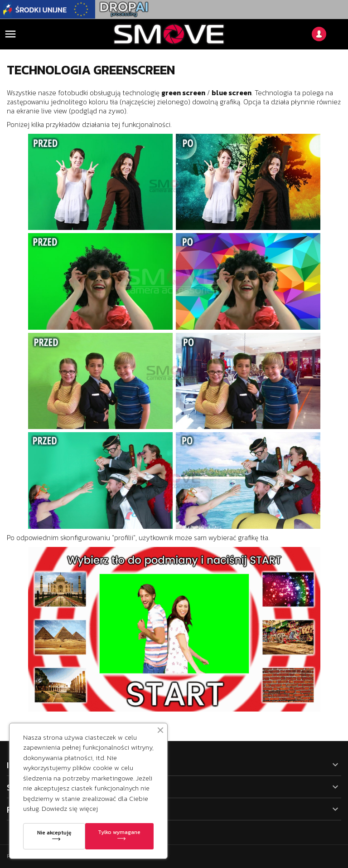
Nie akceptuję (54, 833)
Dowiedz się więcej (70, 808)
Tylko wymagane (119, 832)
